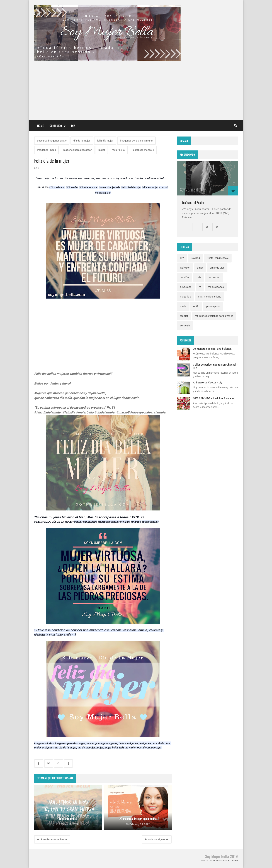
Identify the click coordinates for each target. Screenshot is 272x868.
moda (183, 306)
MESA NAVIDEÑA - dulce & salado (213, 398)
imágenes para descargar (77, 150)
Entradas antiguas (156, 839)
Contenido (57, 126)
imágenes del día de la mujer (136, 141)
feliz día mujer (105, 141)
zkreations (219, 861)
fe (200, 287)
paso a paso (213, 306)
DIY (73, 126)
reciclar (184, 316)
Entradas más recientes (52, 839)
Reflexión (185, 268)
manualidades (216, 287)
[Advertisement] (136, 88)
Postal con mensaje (143, 150)
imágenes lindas (46, 150)
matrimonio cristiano (210, 297)
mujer (102, 150)
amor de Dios (217, 268)
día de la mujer (82, 141)
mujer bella (118, 150)
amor (200, 268)
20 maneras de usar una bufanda (212, 349)
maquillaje (186, 297)
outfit (196, 306)
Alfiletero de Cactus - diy (207, 383)
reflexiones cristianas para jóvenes (214, 316)
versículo (185, 326)
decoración (214, 277)
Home (40, 126)
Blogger (233, 861)
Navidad (195, 258)
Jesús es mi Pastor (193, 203)
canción (184, 277)
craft (198, 277)
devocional (186, 287)
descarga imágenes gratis (52, 141)
